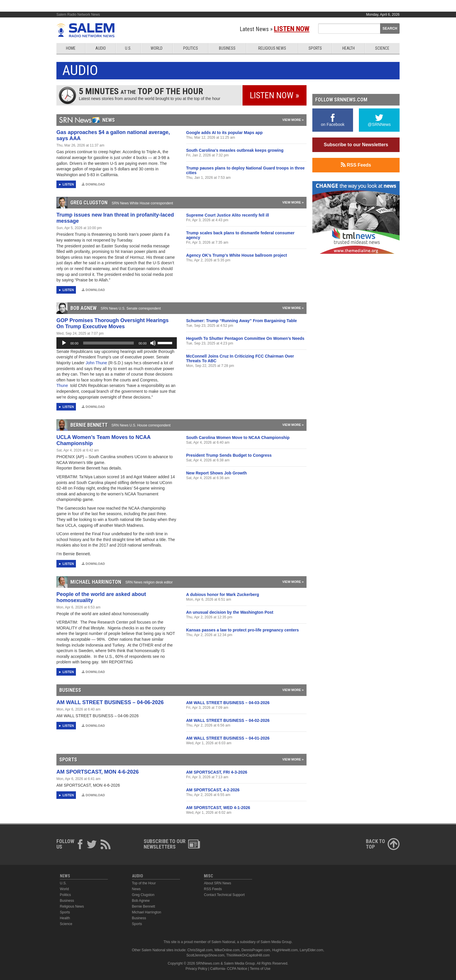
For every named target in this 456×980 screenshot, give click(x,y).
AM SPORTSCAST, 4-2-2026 (213, 790)
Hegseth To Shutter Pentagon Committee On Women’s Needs (245, 338)
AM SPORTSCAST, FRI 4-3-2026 (217, 772)
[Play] (64, 343)
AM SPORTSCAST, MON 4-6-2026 (98, 772)
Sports (315, 48)
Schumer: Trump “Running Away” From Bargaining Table (242, 321)
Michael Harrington (147, 912)
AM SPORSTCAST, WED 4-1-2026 (218, 808)
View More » (293, 120)
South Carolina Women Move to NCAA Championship (238, 438)
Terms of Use (260, 969)
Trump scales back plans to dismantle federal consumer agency (240, 235)
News (136, 889)
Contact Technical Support (224, 895)
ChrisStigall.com (200, 950)
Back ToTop (383, 844)
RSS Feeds (356, 165)
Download (93, 184)
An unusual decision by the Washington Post (230, 612)
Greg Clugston (143, 895)
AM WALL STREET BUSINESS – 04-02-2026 (228, 720)
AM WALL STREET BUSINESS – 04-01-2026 (228, 738)
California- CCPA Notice (229, 969)
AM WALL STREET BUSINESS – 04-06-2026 (110, 702)
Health (349, 48)
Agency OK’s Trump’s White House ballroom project (237, 255)
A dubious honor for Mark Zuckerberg (223, 595)
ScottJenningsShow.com (205, 955)
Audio (101, 48)
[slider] (109, 343)
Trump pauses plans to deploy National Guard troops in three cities (245, 170)
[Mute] (153, 343)
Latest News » (275, 29)
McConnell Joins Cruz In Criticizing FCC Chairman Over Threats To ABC (240, 358)
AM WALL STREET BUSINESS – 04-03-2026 (228, 703)
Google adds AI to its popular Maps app (224, 133)
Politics (191, 48)
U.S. (128, 48)
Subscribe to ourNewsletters (172, 844)
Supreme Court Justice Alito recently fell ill (228, 215)
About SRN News (217, 883)
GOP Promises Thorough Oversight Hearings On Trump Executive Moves (113, 323)
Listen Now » (275, 95)
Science (382, 48)
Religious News (272, 48)
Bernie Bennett (144, 906)
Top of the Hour (144, 883)
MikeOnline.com (227, 950)
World (157, 48)
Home (71, 48)
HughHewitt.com (285, 950)
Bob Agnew (141, 901)
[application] (117, 343)
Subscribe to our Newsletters (356, 145)
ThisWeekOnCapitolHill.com (248, 955)
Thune (63, 385)
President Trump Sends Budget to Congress (229, 455)
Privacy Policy (196, 969)
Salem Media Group (276, 942)
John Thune (97, 363)
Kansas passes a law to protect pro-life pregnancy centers (242, 630)
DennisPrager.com (256, 950)
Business (227, 48)
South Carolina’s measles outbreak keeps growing (235, 150)
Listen (68, 184)
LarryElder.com (311, 950)
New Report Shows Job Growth (216, 473)
